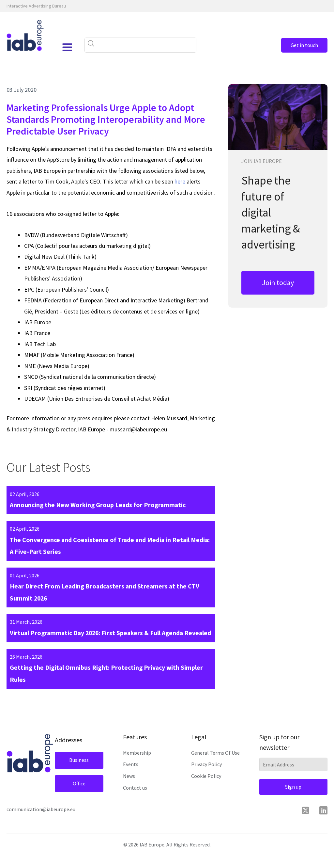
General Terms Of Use (215, 766)
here (180, 181)
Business (78, 774)
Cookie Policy (206, 790)
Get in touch (301, 45)
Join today (278, 282)
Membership (137, 766)
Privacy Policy (206, 778)
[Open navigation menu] (66, 47)
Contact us (135, 801)
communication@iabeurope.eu (41, 823)
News (129, 790)
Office (78, 797)
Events (131, 778)
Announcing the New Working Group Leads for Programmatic (99, 505)
